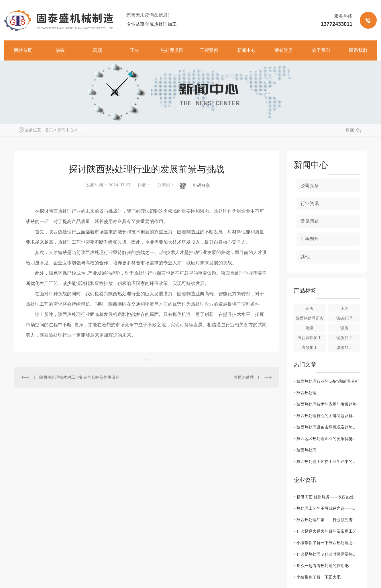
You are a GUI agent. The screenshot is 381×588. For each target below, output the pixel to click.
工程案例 (209, 50)
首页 (49, 130)
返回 (353, 130)
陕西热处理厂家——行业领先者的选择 (328, 520)
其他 (82, 130)
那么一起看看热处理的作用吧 (323, 566)
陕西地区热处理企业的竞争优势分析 (328, 439)
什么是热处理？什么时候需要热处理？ (328, 554)
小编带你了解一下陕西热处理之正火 (328, 543)
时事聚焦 (310, 239)
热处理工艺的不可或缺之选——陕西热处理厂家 (328, 508)
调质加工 (344, 338)
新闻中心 (246, 50)
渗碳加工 (344, 347)
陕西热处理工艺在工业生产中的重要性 (328, 462)
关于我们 (321, 50)
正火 (135, 50)
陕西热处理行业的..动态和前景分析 (328, 381)
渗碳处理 (344, 318)
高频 (97, 50)
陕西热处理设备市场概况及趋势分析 (328, 427)
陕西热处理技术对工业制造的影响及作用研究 (79, 377)
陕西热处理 (244, 377)
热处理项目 (172, 50)
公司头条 (310, 186)
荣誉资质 (284, 50)
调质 (344, 328)
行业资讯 (310, 203)
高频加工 (310, 347)
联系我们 (358, 50)
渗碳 (60, 50)
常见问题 (310, 221)
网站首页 (23, 50)
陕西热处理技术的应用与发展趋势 (327, 404)
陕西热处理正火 (310, 318)
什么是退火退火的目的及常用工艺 (327, 531)
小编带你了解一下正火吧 (319, 577)
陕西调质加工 (310, 338)
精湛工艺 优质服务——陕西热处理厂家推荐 (328, 497)
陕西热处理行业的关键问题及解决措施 (328, 416)
